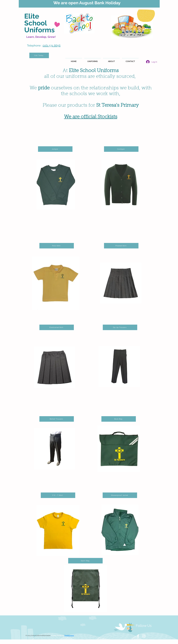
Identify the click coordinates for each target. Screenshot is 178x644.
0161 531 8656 (52, 46)
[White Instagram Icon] (144, 636)
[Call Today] (39, 55)
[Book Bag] (119, 419)
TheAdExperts (69, 635)
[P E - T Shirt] (58, 495)
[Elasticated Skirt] (57, 327)
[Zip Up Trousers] (120, 327)
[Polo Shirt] (57, 246)
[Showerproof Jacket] (120, 495)
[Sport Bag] (85, 561)
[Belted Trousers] (57, 419)
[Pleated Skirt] (121, 246)
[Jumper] (55, 149)
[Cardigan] (121, 149)
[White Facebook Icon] (138, 636)
